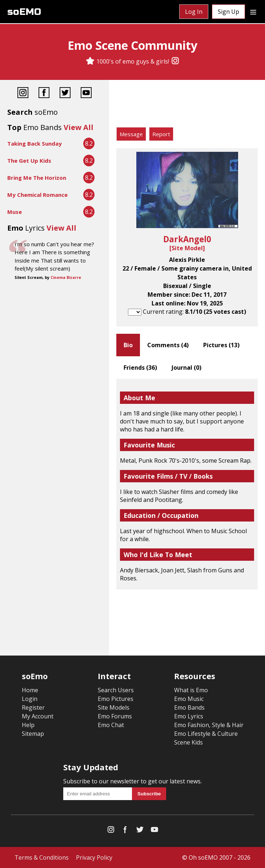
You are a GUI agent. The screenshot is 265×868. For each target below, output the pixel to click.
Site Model (187, 248)
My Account (38, 716)
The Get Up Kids (29, 161)
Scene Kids (188, 742)
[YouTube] (86, 94)
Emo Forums (115, 716)
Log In (194, 12)
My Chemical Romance (37, 195)
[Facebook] (44, 94)
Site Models (114, 707)
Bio (128, 345)
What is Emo (191, 690)
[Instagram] (175, 61)
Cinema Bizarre (66, 277)
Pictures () (221, 345)
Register (33, 707)
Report (161, 134)
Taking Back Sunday (35, 143)
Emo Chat (111, 725)
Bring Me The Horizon (37, 178)
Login (30, 699)
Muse (15, 212)
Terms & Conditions (42, 857)
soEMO (24, 12)
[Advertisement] (187, 105)
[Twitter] (65, 94)
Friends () (140, 368)
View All (79, 127)
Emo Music (189, 699)
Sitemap (33, 734)
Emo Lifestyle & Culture (206, 734)
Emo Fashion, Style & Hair (209, 725)
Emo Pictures (116, 699)
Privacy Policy (94, 857)
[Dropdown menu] (253, 12)
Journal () (186, 368)
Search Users (116, 690)
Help (28, 725)
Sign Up (228, 12)
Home (30, 690)
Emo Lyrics (189, 716)
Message (131, 134)
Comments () (168, 345)
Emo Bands (189, 707)
